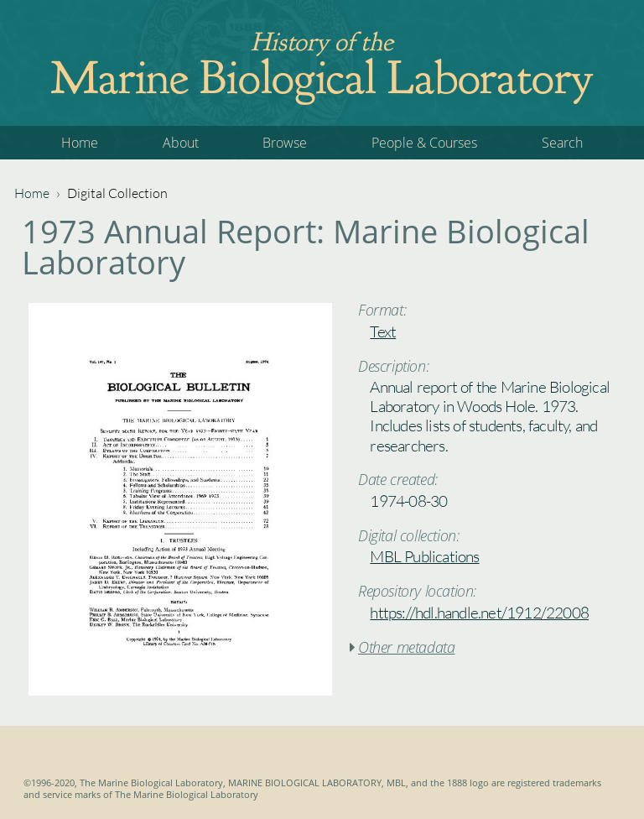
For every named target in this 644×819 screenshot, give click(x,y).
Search (562, 143)
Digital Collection (117, 193)
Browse (285, 143)
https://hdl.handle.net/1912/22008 (479, 613)
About (181, 143)
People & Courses (424, 143)
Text (383, 331)
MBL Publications (424, 556)
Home (80, 143)
